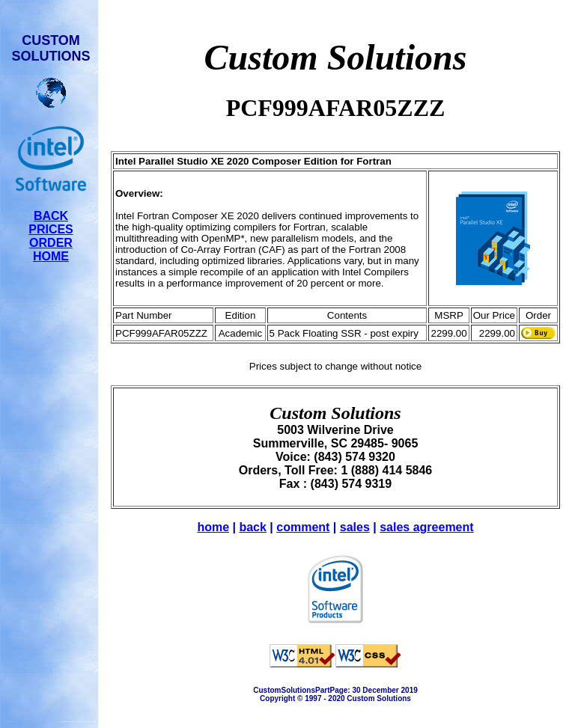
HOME (51, 256)
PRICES (51, 229)
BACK (51, 216)
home (213, 527)
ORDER (51, 243)
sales (355, 527)
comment (303, 527)
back (252, 527)
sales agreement (426, 527)
